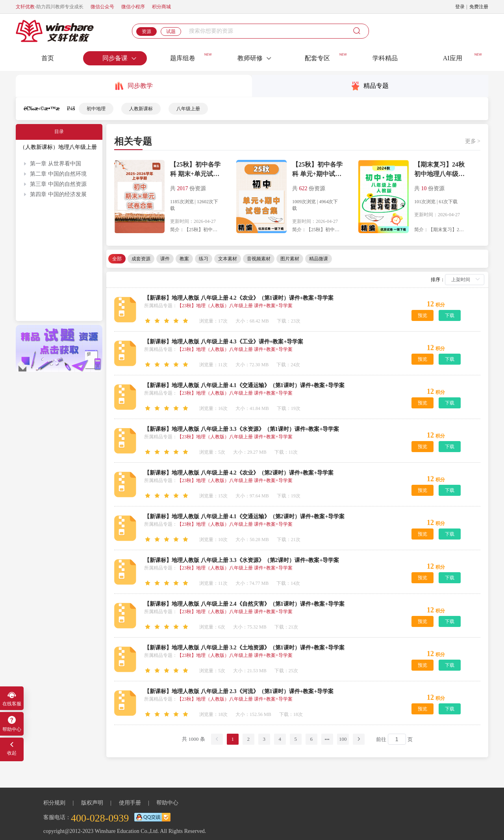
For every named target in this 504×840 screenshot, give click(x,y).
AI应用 (453, 58)
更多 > (473, 141)
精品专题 (370, 86)
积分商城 (161, 7)
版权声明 (92, 807)
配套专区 (317, 58)
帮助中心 (167, 807)
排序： (438, 280)
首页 (48, 58)
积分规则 (54, 807)
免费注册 (479, 7)
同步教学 (134, 86)
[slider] (168, 321)
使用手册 (130, 807)
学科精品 (385, 58)
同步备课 (120, 58)
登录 (460, 7)
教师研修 (255, 58)
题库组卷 (183, 58)
